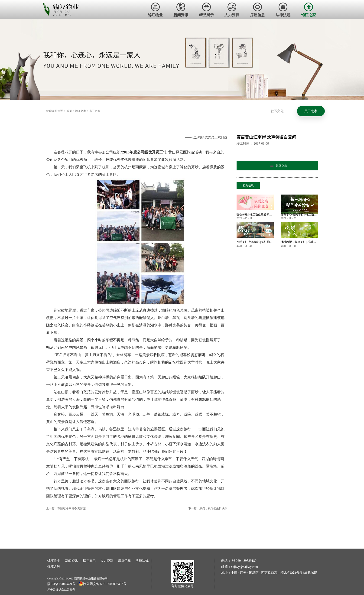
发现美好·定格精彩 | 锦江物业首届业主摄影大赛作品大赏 (255, 242)
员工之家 (95, 111)
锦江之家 (81, 111)
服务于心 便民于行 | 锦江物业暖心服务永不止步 (299, 215)
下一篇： (208, 508)
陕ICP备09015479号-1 (63, 584)
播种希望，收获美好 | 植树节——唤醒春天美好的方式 (299, 242)
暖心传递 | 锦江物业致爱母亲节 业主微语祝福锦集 (255, 215)
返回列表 (282, 166)
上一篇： (66, 508)
